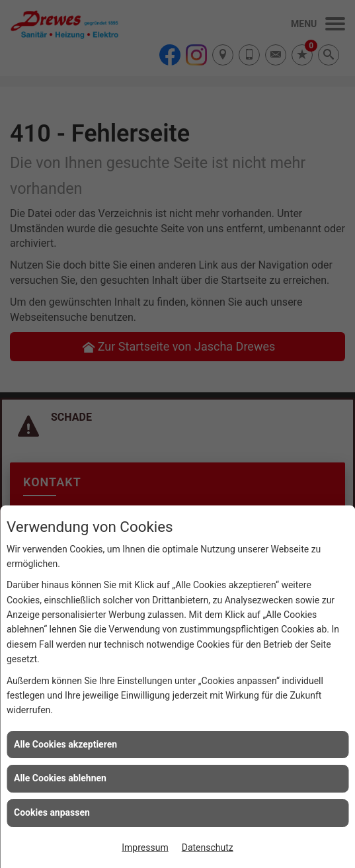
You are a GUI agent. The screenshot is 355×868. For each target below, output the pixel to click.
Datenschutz (208, 847)
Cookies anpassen (52, 812)
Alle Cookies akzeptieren (65, 744)
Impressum (145, 847)
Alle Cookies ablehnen (60, 778)
